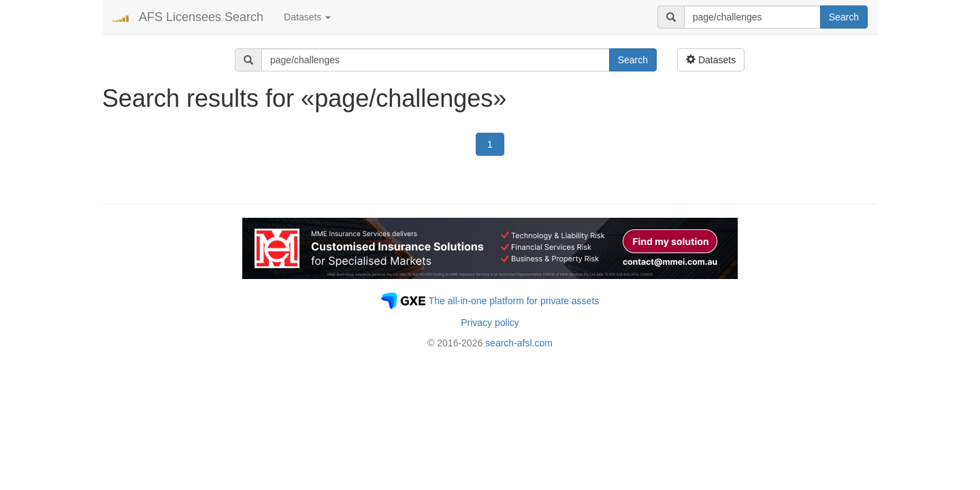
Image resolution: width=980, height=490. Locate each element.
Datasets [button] (307, 17)
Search (844, 17)
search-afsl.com (519, 343)
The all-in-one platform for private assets (514, 301)
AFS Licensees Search (201, 17)
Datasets (711, 60)
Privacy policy (490, 323)
